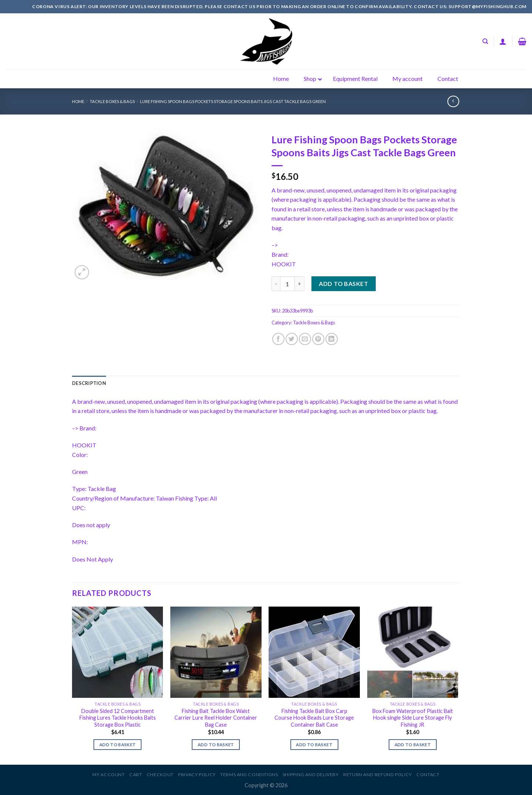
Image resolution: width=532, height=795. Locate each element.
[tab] (89, 383)
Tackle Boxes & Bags (112, 101)
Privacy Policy (197, 774)
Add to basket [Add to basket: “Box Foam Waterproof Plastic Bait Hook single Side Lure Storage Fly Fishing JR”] (413, 745)
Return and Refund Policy (378, 774)
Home (78, 101)
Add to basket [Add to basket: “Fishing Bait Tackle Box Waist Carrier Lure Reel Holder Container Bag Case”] (216, 745)
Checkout (160, 774)
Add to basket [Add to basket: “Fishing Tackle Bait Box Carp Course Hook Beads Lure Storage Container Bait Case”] (314, 745)
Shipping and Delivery (311, 774)
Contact (428, 774)
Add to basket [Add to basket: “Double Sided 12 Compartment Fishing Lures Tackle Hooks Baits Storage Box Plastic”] (118, 745)
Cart (136, 774)
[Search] (485, 41)
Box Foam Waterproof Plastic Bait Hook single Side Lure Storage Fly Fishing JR (413, 718)
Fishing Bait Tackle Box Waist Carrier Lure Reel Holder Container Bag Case (216, 718)
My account (108, 774)
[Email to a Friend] (305, 339)
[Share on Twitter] (292, 339)
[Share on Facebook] (278, 339)
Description (89, 383)
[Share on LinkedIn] (332, 339)
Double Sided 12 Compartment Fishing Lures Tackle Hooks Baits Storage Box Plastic (118, 718)
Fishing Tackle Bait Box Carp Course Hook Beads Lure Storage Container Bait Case (314, 718)
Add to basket (343, 284)
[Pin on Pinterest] (318, 339)
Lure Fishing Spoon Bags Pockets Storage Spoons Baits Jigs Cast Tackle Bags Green (233, 101)
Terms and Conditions (249, 774)
